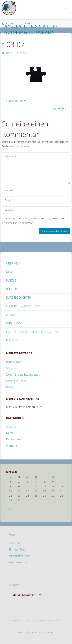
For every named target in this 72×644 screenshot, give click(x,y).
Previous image (16, 101)
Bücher (11, 289)
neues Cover (14, 362)
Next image (59, 109)
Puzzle (11, 280)
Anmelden (15, 543)
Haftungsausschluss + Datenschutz (32, 332)
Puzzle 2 (12, 340)
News (10, 272)
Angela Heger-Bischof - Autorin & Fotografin (31, 29)
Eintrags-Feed (17, 549)
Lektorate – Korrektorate (25, 306)
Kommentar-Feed (19, 556)
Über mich (13, 263)
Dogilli (10, 387)
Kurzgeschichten (19, 298)
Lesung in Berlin (16, 381)
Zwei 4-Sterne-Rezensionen (23, 375)
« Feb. (10, 509)
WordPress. (48, 632)
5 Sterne (11, 368)
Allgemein (12, 426)
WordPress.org (18, 562)
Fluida (35, 632)
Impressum (14, 323)
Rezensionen (14, 439)
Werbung (12, 446)
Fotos (10, 315)
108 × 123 (12, 53)
